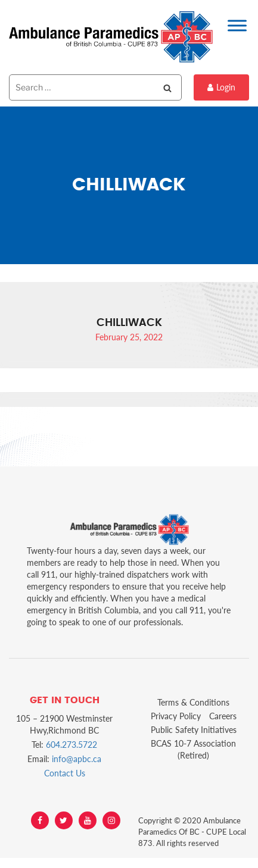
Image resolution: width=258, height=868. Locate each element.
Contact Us (65, 773)
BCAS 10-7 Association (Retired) (193, 749)
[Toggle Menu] (237, 25)
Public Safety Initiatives (194, 730)
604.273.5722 (72, 745)
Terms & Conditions (193, 702)
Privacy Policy (176, 716)
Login (221, 87)
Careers (223, 716)
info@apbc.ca (77, 759)
